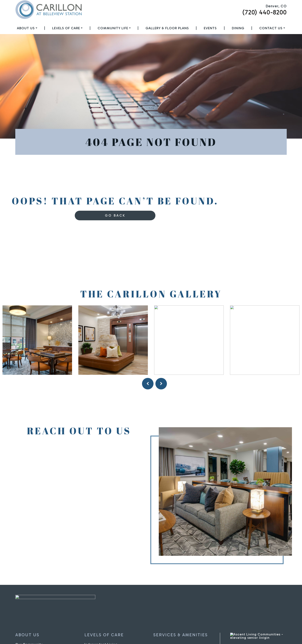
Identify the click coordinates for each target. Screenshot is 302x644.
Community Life (113, 28)
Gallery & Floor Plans (167, 28)
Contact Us (271, 28)
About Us (26, 28)
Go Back (115, 215)
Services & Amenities (181, 635)
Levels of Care (66, 28)
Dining (238, 28)
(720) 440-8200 (265, 12)
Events (210, 28)
